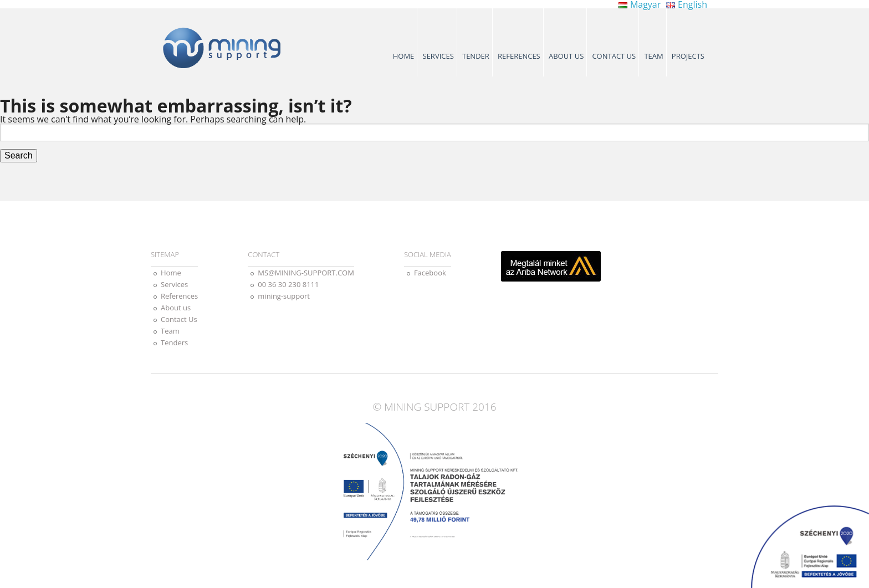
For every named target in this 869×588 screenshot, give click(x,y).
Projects (688, 56)
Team (653, 56)
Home (404, 56)
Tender (476, 56)
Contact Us (614, 56)
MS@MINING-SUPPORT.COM (306, 273)
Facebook (430, 273)
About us (566, 56)
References (519, 56)
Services (438, 56)
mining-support (284, 296)
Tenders (174, 342)
